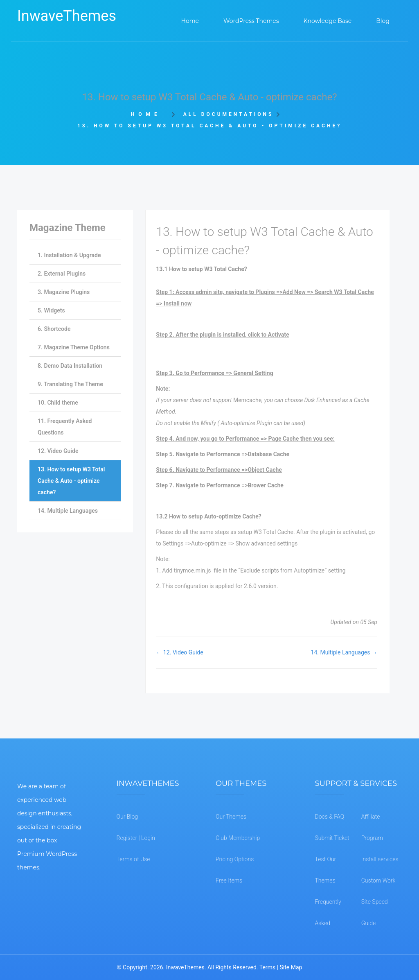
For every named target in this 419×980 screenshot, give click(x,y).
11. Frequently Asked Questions (65, 427)
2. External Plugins (62, 274)
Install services (380, 859)
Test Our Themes (326, 870)
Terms (267, 967)
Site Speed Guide (375, 912)
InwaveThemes (67, 16)
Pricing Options (235, 859)
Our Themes (231, 817)
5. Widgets (51, 310)
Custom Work (378, 880)
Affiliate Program (372, 827)
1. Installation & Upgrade (69, 255)
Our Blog (127, 817)
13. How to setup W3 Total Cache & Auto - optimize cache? (71, 481)
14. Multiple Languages (68, 511)
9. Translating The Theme (70, 384)
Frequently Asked (328, 912)
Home (149, 114)
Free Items (229, 880)
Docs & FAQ (330, 817)
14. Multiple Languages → (344, 652)
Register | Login (136, 838)
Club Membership (238, 838)
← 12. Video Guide (179, 652)
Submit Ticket (332, 838)
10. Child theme (58, 403)
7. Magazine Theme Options (74, 347)
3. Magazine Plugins (64, 292)
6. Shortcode (54, 329)
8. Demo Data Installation (70, 366)
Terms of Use (133, 859)
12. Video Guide (58, 451)
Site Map (291, 967)
